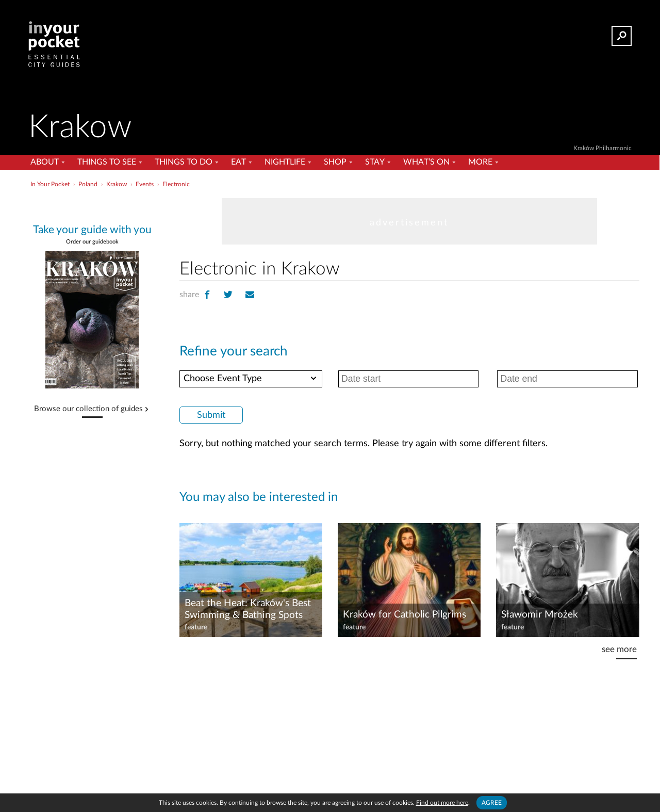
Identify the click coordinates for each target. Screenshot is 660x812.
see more (619, 649)
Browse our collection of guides (88, 409)
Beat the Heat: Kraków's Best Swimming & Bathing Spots (248, 609)
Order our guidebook (92, 242)
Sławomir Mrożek (540, 615)
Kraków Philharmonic (603, 148)
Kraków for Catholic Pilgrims (405, 615)
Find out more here (442, 803)
